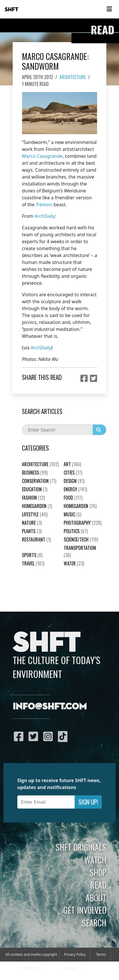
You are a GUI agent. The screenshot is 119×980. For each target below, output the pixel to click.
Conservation (39, 481)
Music (72, 514)
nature (32, 523)
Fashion (33, 498)
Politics (76, 531)
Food (73, 498)
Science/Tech (81, 539)
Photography (83, 523)
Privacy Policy (75, 954)
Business (35, 473)
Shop (98, 872)
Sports (32, 555)
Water (74, 563)
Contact (70, 968)
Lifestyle (35, 514)
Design (74, 481)
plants (32, 531)
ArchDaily (45, 216)
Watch (95, 860)
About (96, 897)
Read (98, 885)
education (35, 489)
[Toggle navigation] (109, 9)
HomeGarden (37, 506)
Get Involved (85, 910)
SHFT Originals (81, 847)
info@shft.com (50, 707)
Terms (101, 954)
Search (94, 923)
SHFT (12, 10)
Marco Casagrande (42, 156)
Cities (73, 473)
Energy (75, 489)
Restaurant (36, 539)
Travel (33, 563)
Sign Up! (88, 802)
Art (72, 464)
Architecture (73, 77)
